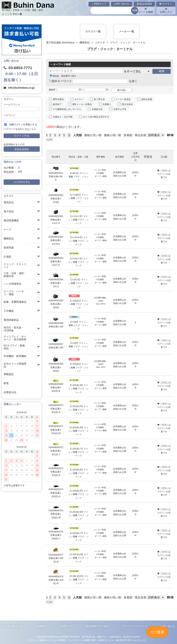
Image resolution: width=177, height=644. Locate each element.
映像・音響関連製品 (15, 302)
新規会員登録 (144, 4)
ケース (7, 229)
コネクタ (100, 42)
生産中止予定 (120, 109)
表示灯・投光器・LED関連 (14, 329)
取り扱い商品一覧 (12, 626)
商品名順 (141, 135)
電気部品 (9, 202)
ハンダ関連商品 (12, 284)
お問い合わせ (122, 4)
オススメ (79, 99)
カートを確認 (145, 10)
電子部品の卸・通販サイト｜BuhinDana (102, 637)
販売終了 (57, 104)
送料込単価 (147, 99)
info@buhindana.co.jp (21, 88)
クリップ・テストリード (15, 266)
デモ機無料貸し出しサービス (67, 109)
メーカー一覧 (126, 31)
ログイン (166, 4)
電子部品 (9, 211)
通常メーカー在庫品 (82, 104)
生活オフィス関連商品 (15, 365)
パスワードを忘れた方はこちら (20, 129)
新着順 (128, 135)
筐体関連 (9, 248)
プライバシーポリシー (134, 626)
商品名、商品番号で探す (63, 76)
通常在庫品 (58, 99)
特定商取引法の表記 (98, 626)
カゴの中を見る (22, 182)
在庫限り (107, 104)
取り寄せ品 (99, 99)
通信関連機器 (11, 220)
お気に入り (166, 10)
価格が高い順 (113, 135)
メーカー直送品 (123, 99)
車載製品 (9, 374)
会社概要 (40, 626)
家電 (6, 383)
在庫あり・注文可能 (63, 117)
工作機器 (9, 311)
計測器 (7, 257)
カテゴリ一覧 (93, 31)
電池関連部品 (11, 320)
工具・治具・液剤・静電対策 (15, 275)
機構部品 (9, 239)
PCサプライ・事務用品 (14, 347)
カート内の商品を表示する (96, 117)
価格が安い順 (93, 135)
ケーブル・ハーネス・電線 (14, 293)
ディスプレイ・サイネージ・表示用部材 (15, 338)
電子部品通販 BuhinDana (60, 42)
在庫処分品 (10, 392)
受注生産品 (127, 104)
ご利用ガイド (99, 4)
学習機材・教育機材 (15, 356)
